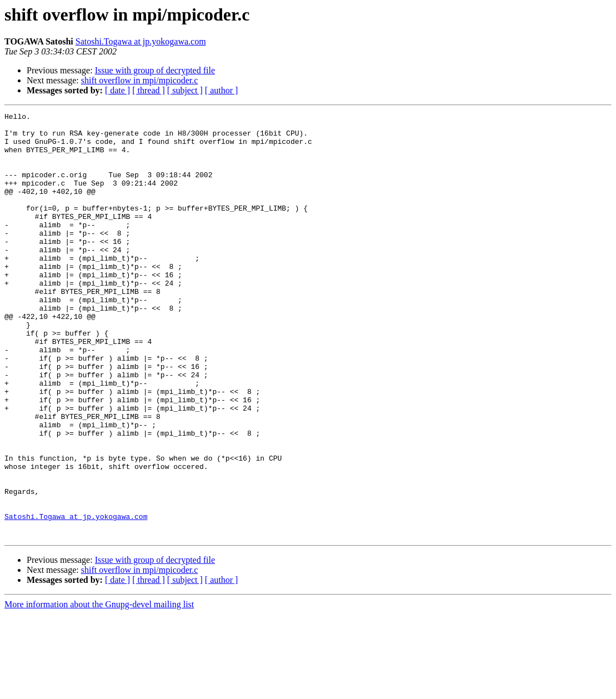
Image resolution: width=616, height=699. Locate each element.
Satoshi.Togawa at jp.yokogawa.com (141, 41)
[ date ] (117, 90)
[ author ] (222, 90)
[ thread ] (149, 90)
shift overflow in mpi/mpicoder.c (140, 80)
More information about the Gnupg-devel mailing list (99, 689)
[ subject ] (185, 90)
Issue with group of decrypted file (155, 70)
